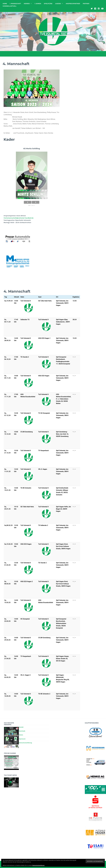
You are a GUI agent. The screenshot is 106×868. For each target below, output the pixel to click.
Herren (27, 4)
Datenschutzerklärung (25, 743)
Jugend (58, 4)
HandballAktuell (10, 6)
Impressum (22, 739)
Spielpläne (48, 4)
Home (5, 4)
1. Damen (38, 4)
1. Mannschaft (15, 4)
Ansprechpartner (73, 4)
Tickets (21, 735)
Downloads (22, 731)
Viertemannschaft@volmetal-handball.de (19, 218)
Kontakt (21, 727)
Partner (86, 4)
